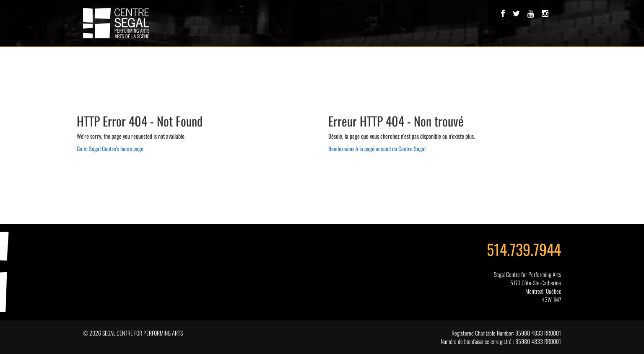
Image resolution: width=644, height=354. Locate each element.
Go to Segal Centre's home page (110, 149)
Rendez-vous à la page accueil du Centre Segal (377, 149)
